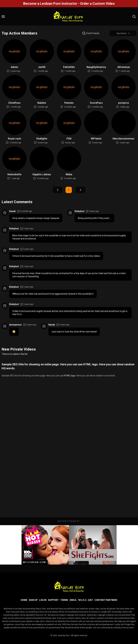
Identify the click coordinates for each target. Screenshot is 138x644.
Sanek (12, 211)
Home (24, 600)
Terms (64, 600)
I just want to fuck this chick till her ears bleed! (74, 332)
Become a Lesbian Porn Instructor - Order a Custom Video (69, 4)
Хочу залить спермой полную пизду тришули (36, 218)
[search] (134, 17)
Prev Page (58, 190)
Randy (52, 325)
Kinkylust (80, 211)
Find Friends (93, 33)
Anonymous (15, 325)
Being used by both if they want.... (94, 218)
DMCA (73, 600)
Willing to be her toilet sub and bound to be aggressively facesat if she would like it (53, 294)
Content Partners (106, 600)
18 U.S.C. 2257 (85, 600)
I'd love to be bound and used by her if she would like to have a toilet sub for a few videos (56, 256)
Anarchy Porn (64, 635)
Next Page (81, 190)
